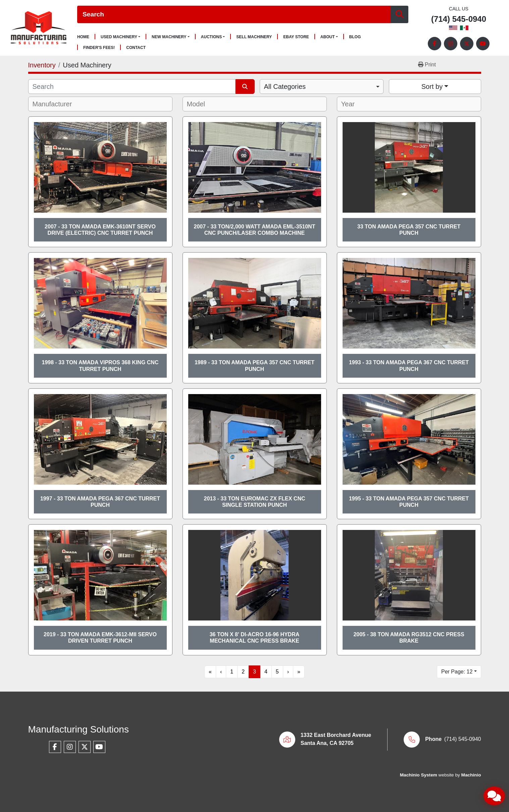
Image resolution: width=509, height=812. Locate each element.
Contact (136, 48)
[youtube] (483, 44)
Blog (355, 37)
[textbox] (57, 104)
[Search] (234, 15)
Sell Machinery (254, 37)
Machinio (471, 775)
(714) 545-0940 (459, 19)
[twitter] (467, 44)
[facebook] (435, 44)
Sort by (432, 87)
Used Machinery (119, 37)
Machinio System (419, 775)
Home (83, 37)
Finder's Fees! (99, 48)
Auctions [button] (212, 37)
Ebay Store (296, 37)
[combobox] (322, 87)
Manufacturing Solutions (79, 729)
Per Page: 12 (457, 672)
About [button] (328, 37)
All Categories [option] (285, 87)
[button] (120, 37)
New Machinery (169, 37)
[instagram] (451, 44)
